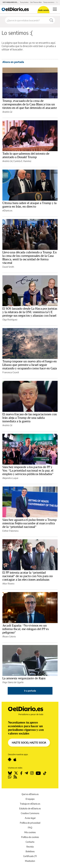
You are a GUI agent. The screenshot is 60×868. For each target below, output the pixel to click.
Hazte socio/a (43, 10)
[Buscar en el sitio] (26, 20)
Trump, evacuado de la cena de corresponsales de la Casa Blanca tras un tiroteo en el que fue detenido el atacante (30, 104)
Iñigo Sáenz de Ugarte (13, 682)
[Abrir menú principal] (55, 9)
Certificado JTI (30, 856)
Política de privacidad (30, 823)
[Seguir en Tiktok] (45, 773)
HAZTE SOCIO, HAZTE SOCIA (29, 743)
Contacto (30, 842)
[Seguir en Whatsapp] (10, 777)
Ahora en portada (13, 62)
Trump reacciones (49, 2)
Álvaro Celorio (9, 636)
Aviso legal (30, 818)
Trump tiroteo (24, 2)
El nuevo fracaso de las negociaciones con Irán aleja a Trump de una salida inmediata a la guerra (30, 418)
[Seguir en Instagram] (32, 773)
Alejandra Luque (10, 478)
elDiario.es (7, 211)
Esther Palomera (10, 531)
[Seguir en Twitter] (16, 773)
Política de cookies (30, 837)
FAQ (30, 828)
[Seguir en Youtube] (38, 773)
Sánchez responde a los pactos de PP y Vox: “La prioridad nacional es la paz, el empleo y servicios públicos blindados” (28, 471)
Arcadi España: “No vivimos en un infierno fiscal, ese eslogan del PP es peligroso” (26, 629)
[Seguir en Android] (10, 760)
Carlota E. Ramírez (22, 161)
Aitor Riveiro (8, 584)
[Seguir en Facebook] (21, 773)
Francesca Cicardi (11, 372)
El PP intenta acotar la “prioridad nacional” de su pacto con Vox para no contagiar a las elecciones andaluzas (28, 576)
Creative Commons (30, 813)
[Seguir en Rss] (15, 777)
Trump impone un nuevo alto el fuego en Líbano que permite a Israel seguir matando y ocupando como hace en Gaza (30, 365)
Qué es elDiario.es (30, 794)
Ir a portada (30, 691)
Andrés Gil (7, 112)
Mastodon (30, 861)
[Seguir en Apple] (15, 760)
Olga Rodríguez (10, 320)
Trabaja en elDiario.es (30, 804)
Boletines (30, 851)
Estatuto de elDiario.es (30, 808)
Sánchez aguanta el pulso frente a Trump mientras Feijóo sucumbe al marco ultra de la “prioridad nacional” (30, 523)
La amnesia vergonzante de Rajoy (24, 678)
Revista (30, 847)
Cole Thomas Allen (36, 2)
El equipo (30, 799)
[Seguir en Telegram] (26, 773)
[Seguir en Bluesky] (10, 773)
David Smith (8, 267)
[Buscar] (51, 20)
